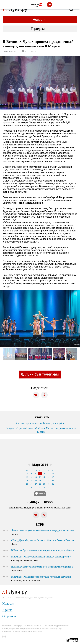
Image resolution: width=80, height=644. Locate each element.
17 (53, 477)
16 (48, 477)
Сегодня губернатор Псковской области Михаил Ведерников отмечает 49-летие (41, 430)
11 (27, 477)
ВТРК (40, 525)
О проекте (9, 616)
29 (40, 470)
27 (31, 470)
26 (27, 470)
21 (40, 481)
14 (40, 477)
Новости (39, 20)
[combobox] (40, 29)
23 (48, 481)
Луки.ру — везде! (40, 502)
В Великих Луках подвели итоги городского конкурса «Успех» (43, 550)
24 (53, 481)
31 (53, 484)
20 (36, 481)
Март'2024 (40, 465)
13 (36, 477)
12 (31, 477)
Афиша (7, 610)
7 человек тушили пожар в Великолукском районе (41, 423)
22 (44, 481)
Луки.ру (31, 631)
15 (44, 477)
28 (36, 470)
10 (53, 474)
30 (48, 484)
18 (27, 481)
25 (27, 484)
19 (31, 481)
